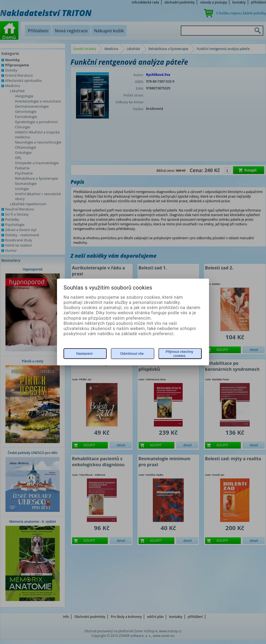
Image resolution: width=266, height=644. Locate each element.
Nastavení (84, 354)
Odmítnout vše (132, 354)
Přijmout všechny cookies (179, 354)
